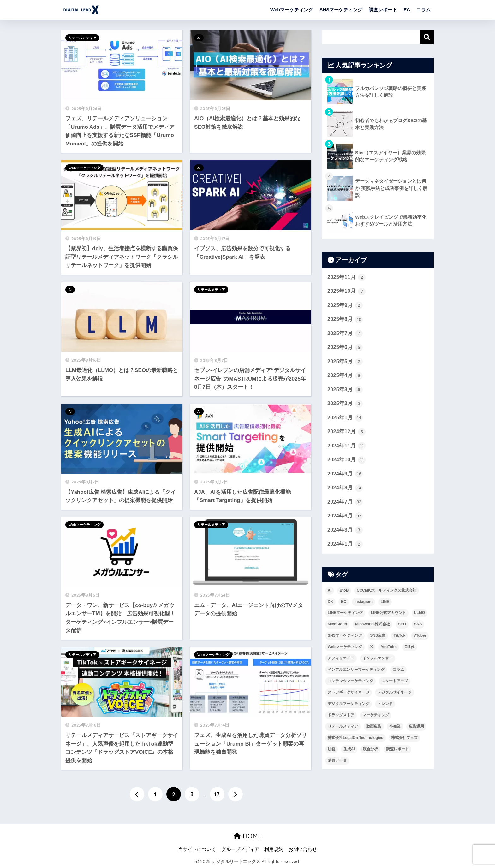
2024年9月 (345, 475)
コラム (423, 10)
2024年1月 (345, 546)
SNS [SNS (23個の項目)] (418, 626)
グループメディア (240, 849)
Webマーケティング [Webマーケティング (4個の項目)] (345, 648)
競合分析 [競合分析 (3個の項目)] (370, 750)
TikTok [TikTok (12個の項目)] (400, 637)
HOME (248, 836)
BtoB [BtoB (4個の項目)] (344, 592)
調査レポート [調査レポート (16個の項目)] (397, 750)
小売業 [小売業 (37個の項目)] (395, 728)
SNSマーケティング (341, 10)
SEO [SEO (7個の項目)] (402, 626)
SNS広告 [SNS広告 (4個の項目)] (378, 637)
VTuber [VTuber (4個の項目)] (420, 637)
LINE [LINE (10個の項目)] (385, 603)
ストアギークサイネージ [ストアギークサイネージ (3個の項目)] (349, 694)
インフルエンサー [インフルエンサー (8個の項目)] (378, 659)
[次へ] (236, 794)
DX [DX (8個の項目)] (330, 603)
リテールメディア (82, 38)
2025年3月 (345, 390)
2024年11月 (347, 447)
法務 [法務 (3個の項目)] (331, 750)
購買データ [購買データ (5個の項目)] (337, 762)
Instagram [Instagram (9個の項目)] (364, 603)
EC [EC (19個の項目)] (344, 603)
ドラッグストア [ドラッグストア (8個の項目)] (341, 716)
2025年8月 (345, 320)
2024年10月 (347, 461)
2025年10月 (347, 292)
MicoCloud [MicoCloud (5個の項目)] (337, 626)
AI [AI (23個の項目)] (330, 592)
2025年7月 (345, 334)
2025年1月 (345, 418)
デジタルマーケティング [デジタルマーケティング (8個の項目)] (349, 705)
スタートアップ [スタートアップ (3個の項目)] (395, 682)
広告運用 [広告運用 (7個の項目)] (416, 728)
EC (407, 10)
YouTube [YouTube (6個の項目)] (389, 648)
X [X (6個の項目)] (372, 648)
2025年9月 (345, 306)
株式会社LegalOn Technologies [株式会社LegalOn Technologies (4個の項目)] (355, 739)
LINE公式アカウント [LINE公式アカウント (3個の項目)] (388, 614)
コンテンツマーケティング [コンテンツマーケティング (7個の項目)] (350, 682)
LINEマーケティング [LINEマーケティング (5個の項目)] (345, 614)
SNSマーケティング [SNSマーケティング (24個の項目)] (345, 637)
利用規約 (274, 849)
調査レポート (383, 10)
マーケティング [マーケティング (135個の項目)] (376, 716)
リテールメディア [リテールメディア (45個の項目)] (343, 728)
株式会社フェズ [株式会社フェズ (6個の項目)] (404, 739)
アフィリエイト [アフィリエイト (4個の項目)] (341, 659)
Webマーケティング (292, 10)
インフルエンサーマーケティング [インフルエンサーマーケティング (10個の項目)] (356, 671)
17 (217, 794)
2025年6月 (345, 348)
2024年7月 (345, 503)
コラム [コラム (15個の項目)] (398, 671)
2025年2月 (345, 404)
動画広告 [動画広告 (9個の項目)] (374, 728)
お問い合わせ (303, 849)
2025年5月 (345, 362)
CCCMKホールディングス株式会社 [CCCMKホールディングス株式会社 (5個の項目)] (387, 592)
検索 (427, 37)
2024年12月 (347, 433)
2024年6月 (345, 517)
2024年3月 (345, 531)
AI (199, 38)
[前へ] (137, 794)
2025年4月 (345, 376)
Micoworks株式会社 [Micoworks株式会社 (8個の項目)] (373, 626)
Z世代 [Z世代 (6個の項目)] (410, 648)
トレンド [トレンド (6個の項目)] (385, 705)
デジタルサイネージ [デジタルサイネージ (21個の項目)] (395, 694)
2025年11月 (347, 277)
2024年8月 (345, 489)
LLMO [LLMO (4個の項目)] (420, 614)
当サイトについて (197, 849)
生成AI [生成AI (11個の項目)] (349, 750)
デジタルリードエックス (126, 10)
